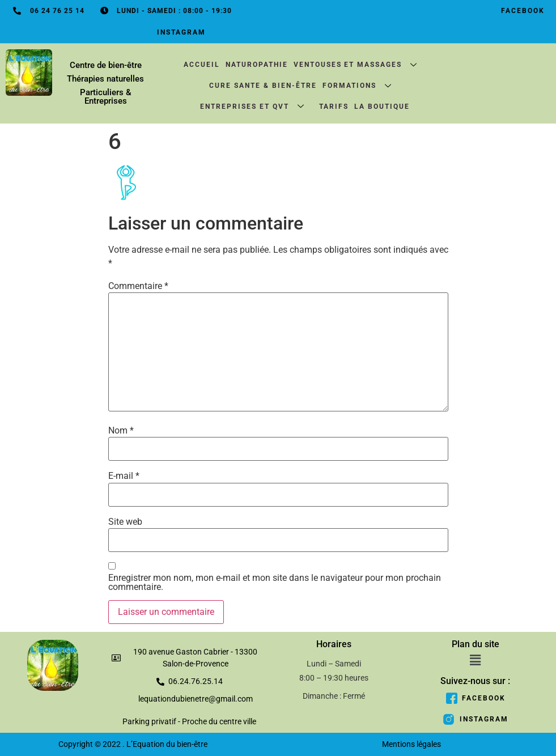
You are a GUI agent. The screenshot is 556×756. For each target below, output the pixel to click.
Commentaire (138, 286)
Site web (125, 522)
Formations (362, 86)
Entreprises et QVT (257, 107)
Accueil (201, 65)
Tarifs (334, 107)
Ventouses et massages (360, 65)
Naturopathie (256, 65)
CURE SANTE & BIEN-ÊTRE (263, 86)
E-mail (124, 477)
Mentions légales (411, 745)
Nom (121, 431)
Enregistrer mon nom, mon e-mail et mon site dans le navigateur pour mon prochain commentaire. (275, 583)
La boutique (382, 107)
